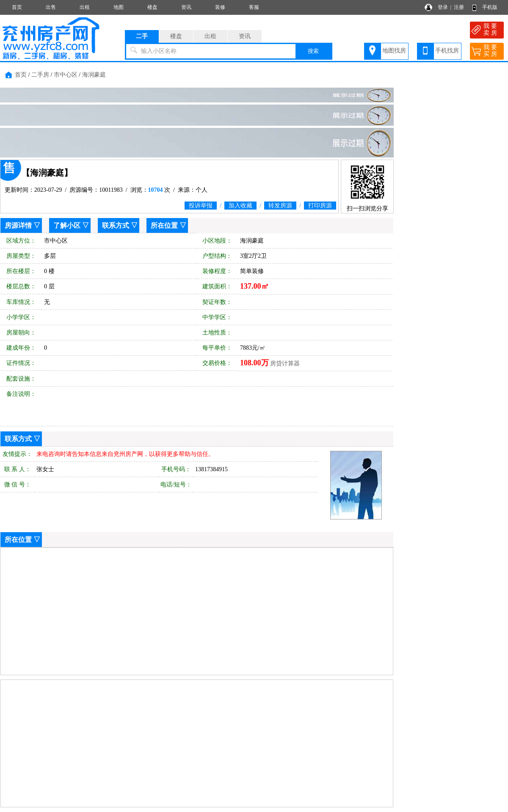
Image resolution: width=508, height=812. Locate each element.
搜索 (313, 51)
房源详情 (18, 225)
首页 (17, 7)
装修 (220, 7)
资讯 (186, 7)
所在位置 (164, 225)
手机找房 (447, 51)
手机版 (490, 7)
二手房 (40, 75)
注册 (459, 7)
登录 (443, 7)
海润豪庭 (94, 75)
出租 (85, 7)
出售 (51, 7)
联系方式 (116, 225)
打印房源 (320, 206)
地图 (119, 7)
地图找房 (394, 51)
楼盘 (152, 7)
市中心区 (66, 75)
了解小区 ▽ (71, 225)
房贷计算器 (285, 363)
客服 (254, 7)
